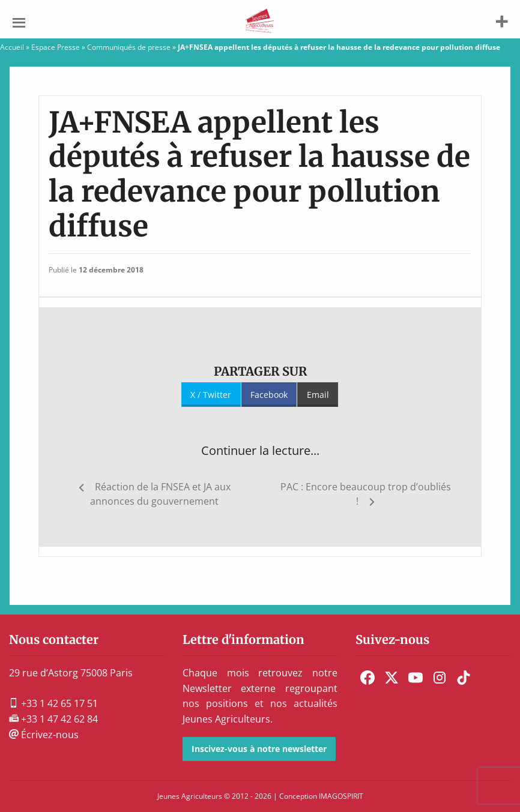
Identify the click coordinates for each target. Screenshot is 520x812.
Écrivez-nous (44, 735)
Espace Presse (56, 47)
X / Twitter (211, 395)
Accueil (12, 47)
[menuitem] (367, 678)
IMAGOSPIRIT (341, 796)
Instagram (440, 678)
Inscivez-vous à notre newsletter (259, 749)
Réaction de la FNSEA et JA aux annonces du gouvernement (161, 494)
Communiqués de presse (129, 47)
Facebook (269, 395)
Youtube (416, 678)
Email (318, 395)
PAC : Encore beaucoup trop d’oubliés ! (366, 494)
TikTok (464, 678)
